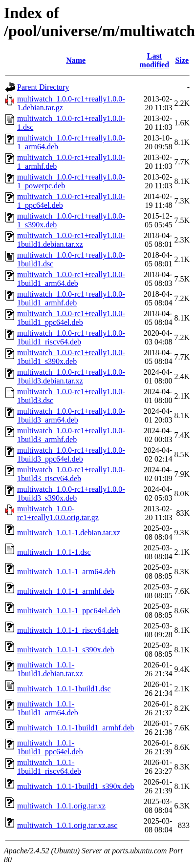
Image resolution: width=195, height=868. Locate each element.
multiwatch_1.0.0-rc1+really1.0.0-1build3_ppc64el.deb (71, 454)
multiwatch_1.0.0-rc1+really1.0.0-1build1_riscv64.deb (71, 337)
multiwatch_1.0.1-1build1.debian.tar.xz (50, 669)
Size (182, 60)
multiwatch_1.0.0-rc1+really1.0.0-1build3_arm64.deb (71, 415)
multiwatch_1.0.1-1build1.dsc (64, 689)
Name (76, 60)
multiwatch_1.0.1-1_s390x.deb (66, 650)
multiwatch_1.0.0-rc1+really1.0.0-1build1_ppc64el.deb (71, 318)
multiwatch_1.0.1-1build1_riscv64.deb (49, 767)
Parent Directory (43, 87)
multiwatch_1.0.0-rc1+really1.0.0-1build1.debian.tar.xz (71, 240)
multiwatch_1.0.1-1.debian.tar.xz (69, 533)
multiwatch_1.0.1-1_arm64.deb (66, 572)
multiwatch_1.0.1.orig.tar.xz (61, 806)
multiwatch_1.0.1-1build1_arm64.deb (48, 708)
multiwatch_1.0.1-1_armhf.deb (66, 591)
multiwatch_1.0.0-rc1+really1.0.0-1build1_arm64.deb (71, 279)
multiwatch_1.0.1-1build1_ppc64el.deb (50, 747)
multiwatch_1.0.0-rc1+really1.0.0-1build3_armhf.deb (71, 435)
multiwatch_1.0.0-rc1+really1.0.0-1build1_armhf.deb (71, 298)
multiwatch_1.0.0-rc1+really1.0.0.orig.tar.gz (58, 513)
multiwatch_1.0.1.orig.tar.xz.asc (67, 825)
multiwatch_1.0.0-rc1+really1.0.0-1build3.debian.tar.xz (71, 376)
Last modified (154, 60)
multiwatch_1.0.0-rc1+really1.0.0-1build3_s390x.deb (71, 494)
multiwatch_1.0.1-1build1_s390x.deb (76, 786)
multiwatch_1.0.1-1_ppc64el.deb (69, 611)
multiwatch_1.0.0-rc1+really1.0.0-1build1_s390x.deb (71, 357)
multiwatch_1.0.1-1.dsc (54, 552)
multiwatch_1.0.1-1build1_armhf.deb (76, 728)
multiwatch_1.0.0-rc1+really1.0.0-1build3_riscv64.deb (71, 474)
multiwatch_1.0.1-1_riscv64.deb (68, 630)
